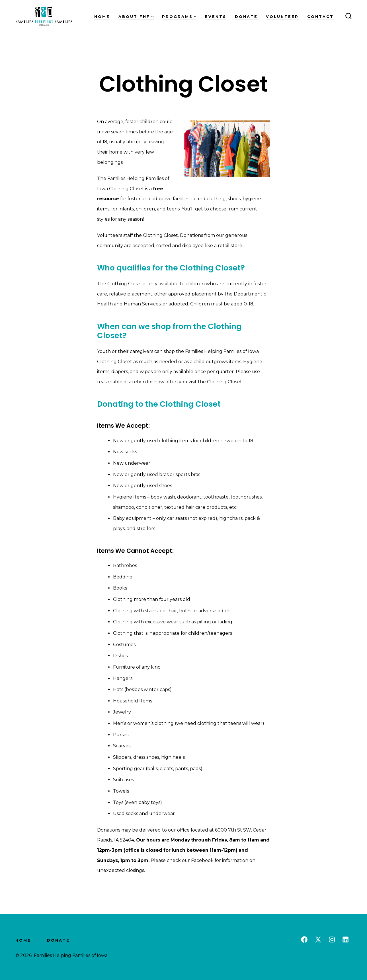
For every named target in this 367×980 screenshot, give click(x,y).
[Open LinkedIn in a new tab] (346, 939)
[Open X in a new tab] (318, 939)
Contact (320, 17)
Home (102, 17)
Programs (179, 17)
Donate (246, 17)
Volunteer (282, 17)
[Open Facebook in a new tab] (304, 939)
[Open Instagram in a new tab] (332, 939)
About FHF (136, 17)
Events (216, 17)
